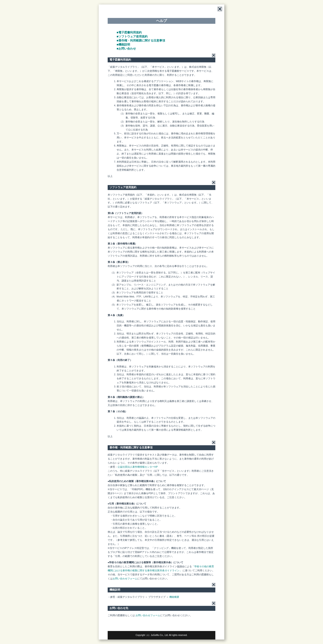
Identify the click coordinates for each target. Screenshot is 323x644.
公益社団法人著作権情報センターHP (138, 467)
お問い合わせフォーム (125, 579)
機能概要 (174, 597)
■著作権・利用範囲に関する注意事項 (141, 40)
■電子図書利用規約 (129, 32)
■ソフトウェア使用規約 (132, 36)
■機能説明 (123, 45)
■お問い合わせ (126, 49)
